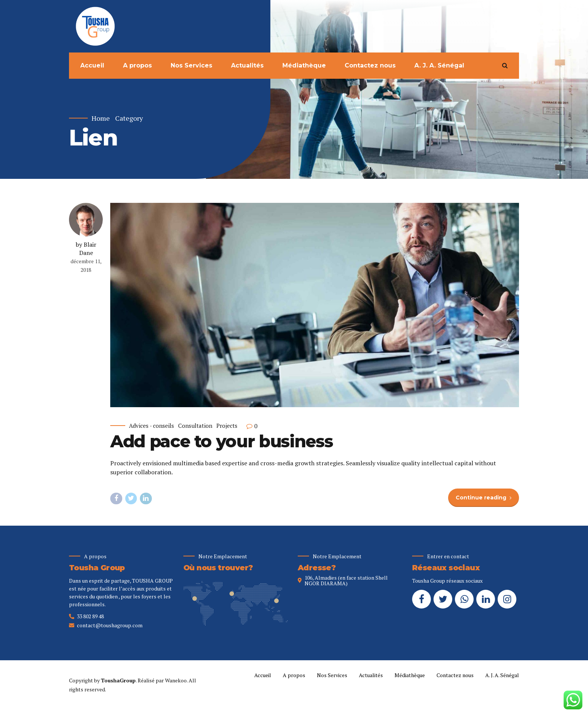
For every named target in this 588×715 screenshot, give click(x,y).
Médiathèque (304, 65)
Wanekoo (176, 680)
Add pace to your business (221, 441)
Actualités (247, 65)
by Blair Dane (86, 249)
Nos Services (191, 65)
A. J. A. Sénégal (439, 65)
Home (101, 118)
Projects (227, 426)
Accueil (92, 65)
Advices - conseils (151, 426)
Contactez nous (370, 65)
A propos (137, 65)
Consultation (195, 426)
